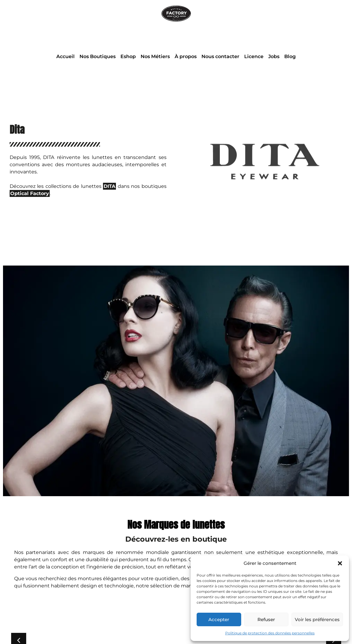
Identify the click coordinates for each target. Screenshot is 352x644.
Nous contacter (220, 56)
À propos (186, 56)
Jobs (274, 56)
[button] (340, 563)
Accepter (219, 619)
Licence (254, 56)
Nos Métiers (155, 56)
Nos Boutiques (98, 56)
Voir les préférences (317, 619)
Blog (290, 56)
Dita (17, 130)
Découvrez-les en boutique (176, 539)
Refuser (266, 619)
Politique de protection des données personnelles (270, 633)
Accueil (65, 56)
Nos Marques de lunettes (176, 525)
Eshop (128, 56)
